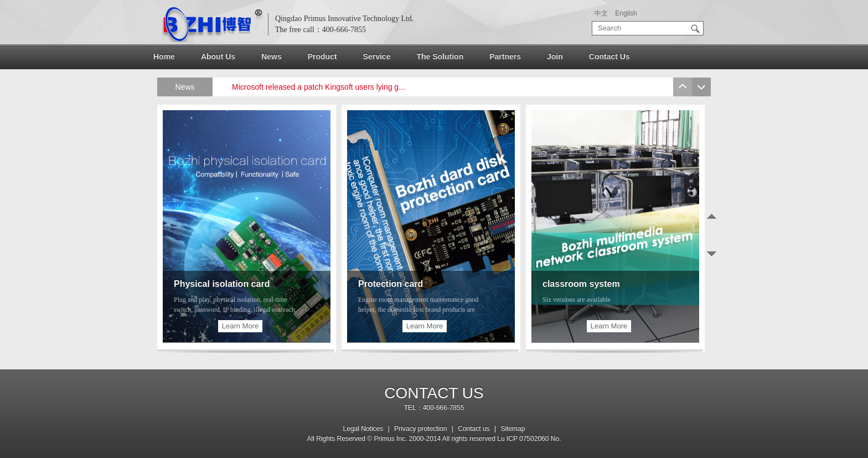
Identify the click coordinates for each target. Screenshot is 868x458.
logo (213, 24)
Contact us (475, 429)
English (626, 13)
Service (377, 56)
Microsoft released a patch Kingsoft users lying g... (319, 87)
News (272, 56)
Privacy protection (420, 429)
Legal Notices (363, 429)
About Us (218, 56)
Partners (505, 56)
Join (555, 56)
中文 (601, 13)
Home (164, 56)
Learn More (240, 326)
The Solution (440, 56)
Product (322, 56)
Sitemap (513, 429)
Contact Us (609, 56)
